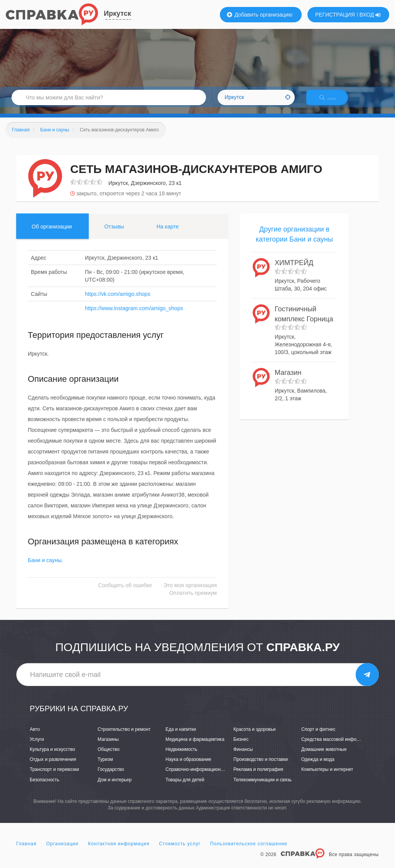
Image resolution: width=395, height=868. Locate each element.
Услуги (37, 746)
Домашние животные (324, 756)
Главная (26, 850)
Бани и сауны (45, 567)
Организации (62, 850)
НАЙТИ (333, 102)
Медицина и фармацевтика (195, 746)
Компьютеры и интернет (327, 776)
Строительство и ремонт (124, 736)
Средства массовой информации (337, 746)
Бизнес (241, 746)
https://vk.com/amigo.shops (118, 301)
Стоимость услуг (180, 850)
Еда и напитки (181, 736)
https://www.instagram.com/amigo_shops (134, 315)
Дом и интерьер (115, 786)
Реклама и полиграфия (258, 776)
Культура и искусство (52, 756)
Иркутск (117, 13)
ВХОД (370, 15)
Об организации (52, 233)
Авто (35, 736)
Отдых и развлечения (53, 766)
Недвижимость (181, 756)
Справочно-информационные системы (207, 776)
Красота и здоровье (255, 736)
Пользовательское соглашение (249, 850)
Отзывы (114, 233)
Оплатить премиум (193, 600)
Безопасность (45, 786)
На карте (168, 233)
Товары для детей (185, 786)
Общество (109, 756)
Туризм (105, 766)
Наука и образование (188, 766)
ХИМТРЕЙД (294, 270)
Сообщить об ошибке (125, 592)
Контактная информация (119, 850)
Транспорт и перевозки (54, 776)
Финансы (243, 756)
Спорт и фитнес (318, 736)
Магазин (288, 379)
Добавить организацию (260, 15)
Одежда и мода (318, 766)
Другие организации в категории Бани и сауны (294, 241)
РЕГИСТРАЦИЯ (335, 15)
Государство (111, 776)
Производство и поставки (261, 766)
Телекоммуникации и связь (262, 786)
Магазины (108, 746)
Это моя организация (190, 592)
